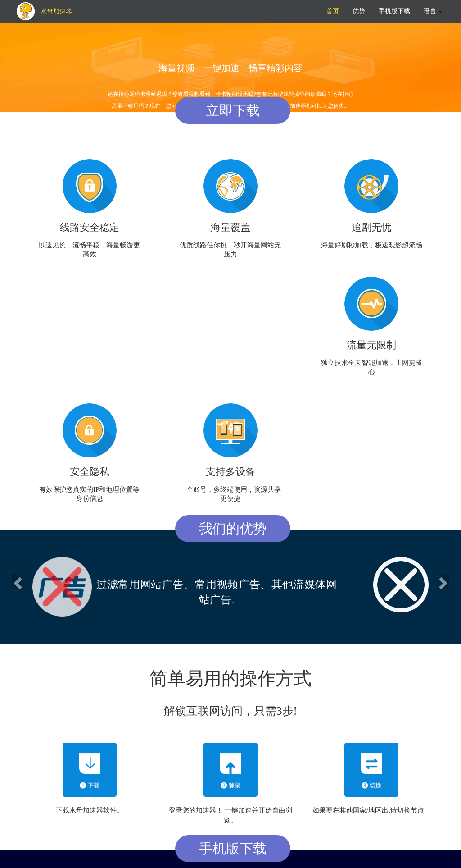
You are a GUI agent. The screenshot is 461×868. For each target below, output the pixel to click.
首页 (333, 11)
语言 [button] (433, 11)
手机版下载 (394, 11)
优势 (359, 11)
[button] (17, 580)
